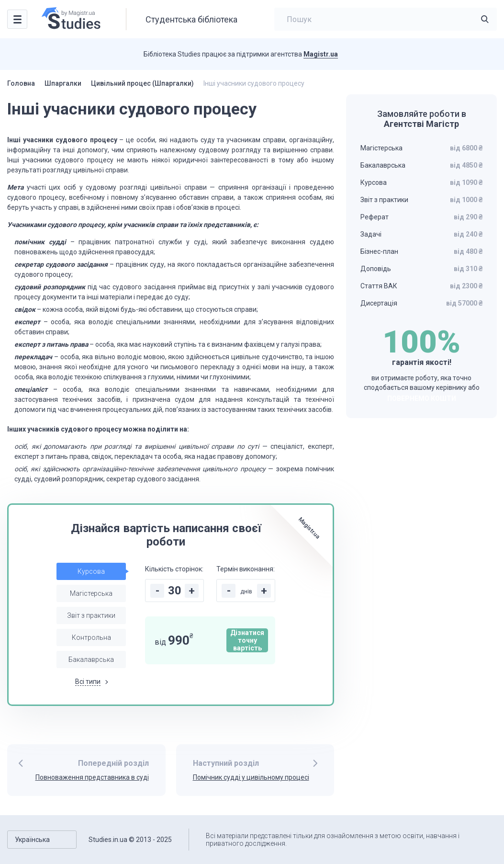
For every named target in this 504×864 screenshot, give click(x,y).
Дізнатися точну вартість (247, 640)
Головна (21, 83)
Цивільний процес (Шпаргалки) (142, 83)
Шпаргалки (63, 83)
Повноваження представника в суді (92, 777)
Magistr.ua (321, 54)
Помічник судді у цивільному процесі (251, 777)
